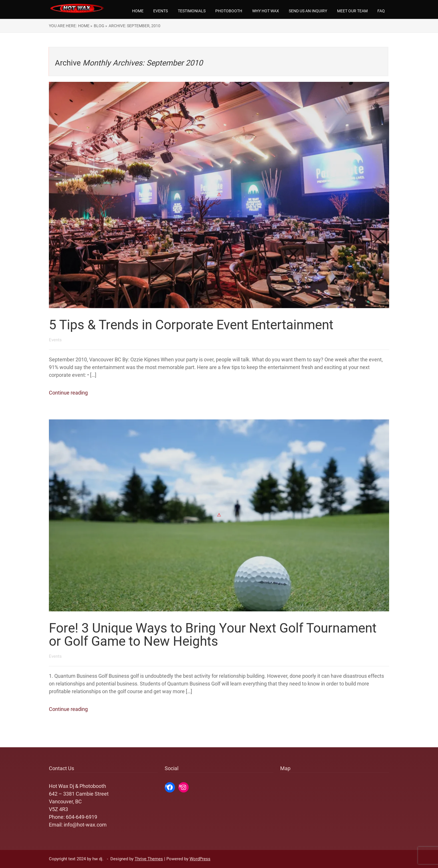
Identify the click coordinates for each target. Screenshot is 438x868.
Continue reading (68, 393)
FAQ (381, 11)
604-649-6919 (81, 817)
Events (161, 11)
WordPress (200, 859)
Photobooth (229, 11)
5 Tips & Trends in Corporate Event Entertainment (191, 325)
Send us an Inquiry (308, 11)
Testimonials (192, 11)
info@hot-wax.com (85, 825)
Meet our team (352, 11)
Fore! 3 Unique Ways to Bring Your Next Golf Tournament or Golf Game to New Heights (213, 635)
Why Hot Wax (266, 11)
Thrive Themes (149, 859)
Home (138, 11)
